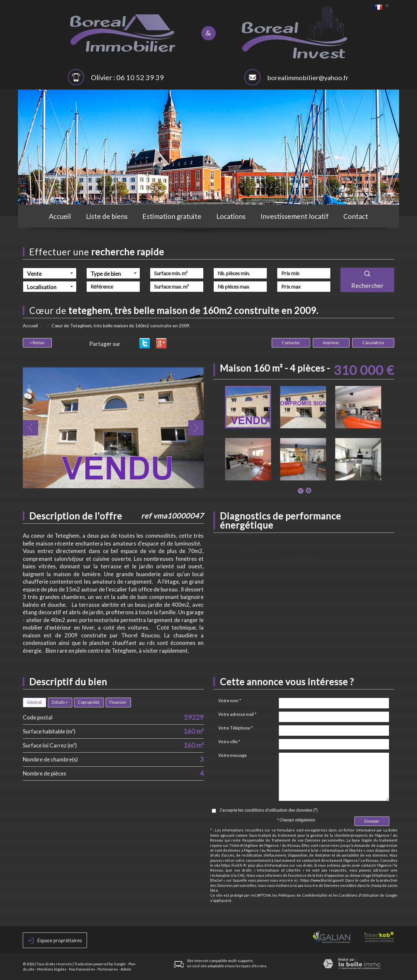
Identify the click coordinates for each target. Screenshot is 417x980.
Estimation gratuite (172, 216)
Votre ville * (229, 742)
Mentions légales (52, 969)
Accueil (60, 216)
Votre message (232, 755)
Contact (356, 216)
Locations (231, 216)
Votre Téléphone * (236, 728)
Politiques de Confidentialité (303, 895)
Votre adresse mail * (237, 714)
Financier (118, 702)
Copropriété (89, 702)
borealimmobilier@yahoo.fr (308, 78)
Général (34, 702)
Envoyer (372, 821)
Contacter (291, 343)
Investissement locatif (295, 216)
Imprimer (331, 343)
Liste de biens (107, 216)
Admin (126, 969)
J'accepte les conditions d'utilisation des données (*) (268, 810)
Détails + (60, 702)
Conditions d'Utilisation (359, 895)
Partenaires (108, 969)
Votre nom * (230, 701)
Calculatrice (373, 343)
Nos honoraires (82, 969)
